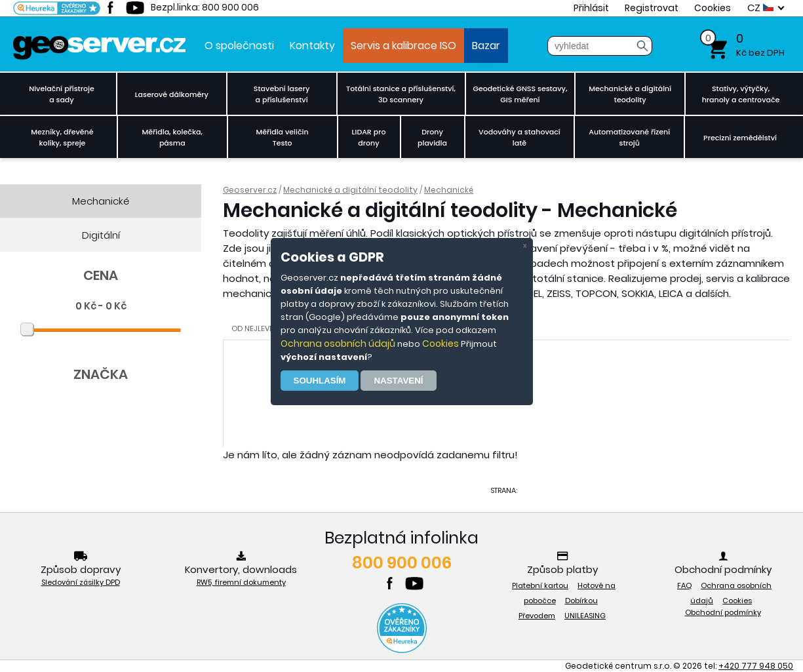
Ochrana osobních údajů (338, 344)
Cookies (441, 344)
